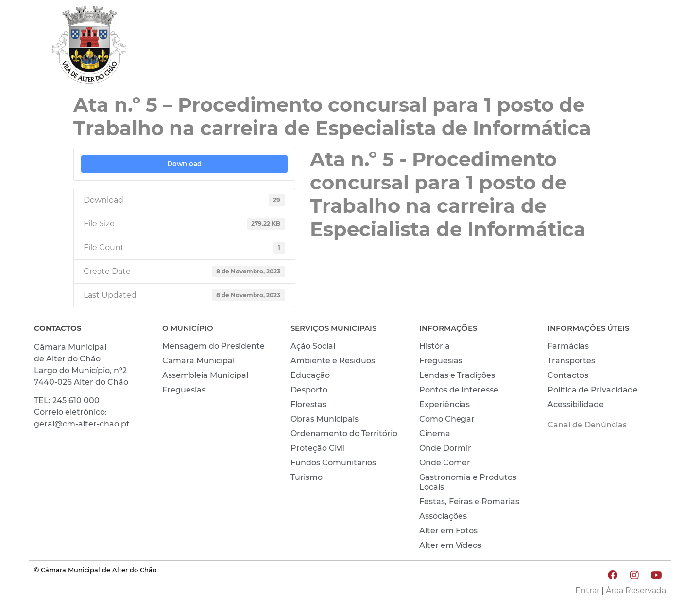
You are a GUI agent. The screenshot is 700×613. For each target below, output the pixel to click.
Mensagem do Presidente (213, 346)
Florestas (308, 404)
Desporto (309, 390)
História (435, 346)
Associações (443, 516)
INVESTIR (640, 47)
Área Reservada (636, 590)
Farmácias (568, 346)
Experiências (444, 404)
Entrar (587, 590)
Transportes (571, 361)
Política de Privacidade (593, 390)
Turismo (307, 477)
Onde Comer (445, 463)
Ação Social (313, 346)
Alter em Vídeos (450, 545)
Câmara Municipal (198, 361)
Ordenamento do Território (344, 434)
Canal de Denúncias (587, 425)
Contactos (568, 375)
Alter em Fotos (448, 531)
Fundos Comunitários (333, 463)
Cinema (435, 434)
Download (184, 164)
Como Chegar (447, 419)
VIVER (514, 47)
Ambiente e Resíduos (333, 361)
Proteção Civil (318, 448)
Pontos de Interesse (459, 390)
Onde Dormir (445, 448)
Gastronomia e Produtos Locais (468, 482)
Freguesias (184, 390)
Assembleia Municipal (205, 375)
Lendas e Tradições (457, 375)
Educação (310, 375)
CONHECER (574, 47)
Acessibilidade (576, 404)
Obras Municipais (324, 419)
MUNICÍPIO (455, 47)
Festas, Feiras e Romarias (469, 502)
